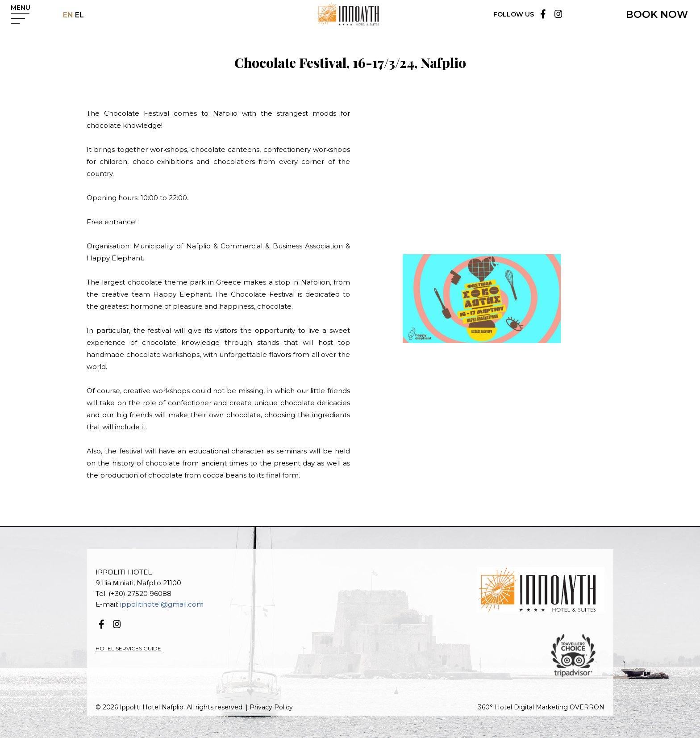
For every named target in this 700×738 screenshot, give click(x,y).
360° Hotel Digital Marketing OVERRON (541, 707)
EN (68, 15)
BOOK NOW (657, 15)
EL (79, 15)
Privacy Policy (271, 707)
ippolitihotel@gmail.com (162, 604)
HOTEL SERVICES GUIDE (128, 648)
